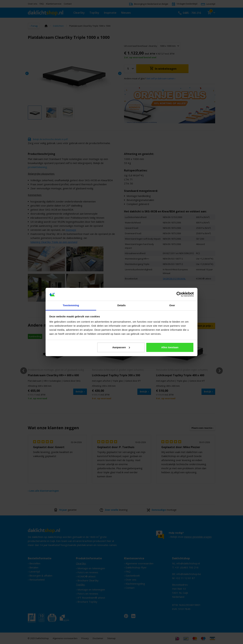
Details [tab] (121, 305)
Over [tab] (172, 305)
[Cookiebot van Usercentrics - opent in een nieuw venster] (179, 294)
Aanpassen (121, 347)
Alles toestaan (170, 347)
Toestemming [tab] (71, 305)
